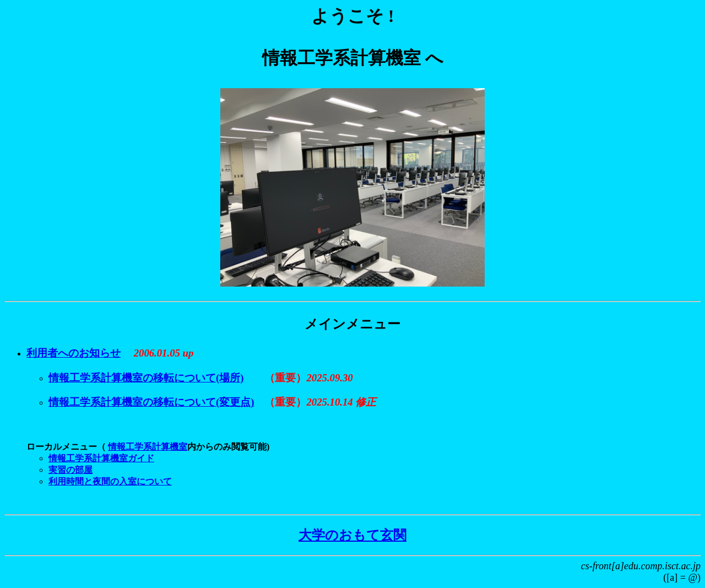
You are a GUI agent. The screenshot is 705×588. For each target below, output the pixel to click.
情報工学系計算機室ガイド (101, 458)
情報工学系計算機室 (148, 447)
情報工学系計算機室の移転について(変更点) (151, 402)
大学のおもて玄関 (352, 535)
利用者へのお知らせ (74, 353)
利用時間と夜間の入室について (110, 481)
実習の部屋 (70, 470)
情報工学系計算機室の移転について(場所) (146, 378)
